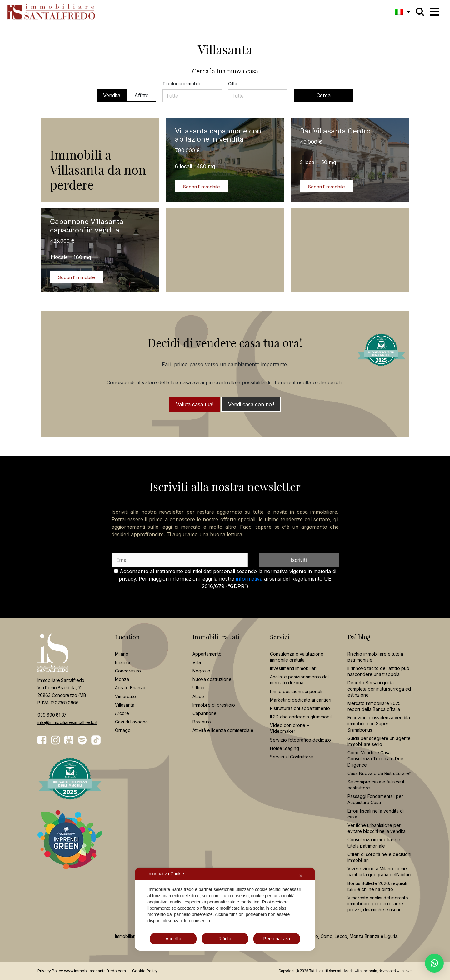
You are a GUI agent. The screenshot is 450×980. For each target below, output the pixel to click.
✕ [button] (301, 876)
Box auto (202, 722)
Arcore (122, 713)
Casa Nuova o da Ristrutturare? (379, 773)
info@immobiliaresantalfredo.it (67, 722)
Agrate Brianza (130, 688)
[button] (402, 12)
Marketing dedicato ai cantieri (301, 700)
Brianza (123, 662)
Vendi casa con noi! (251, 404)
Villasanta (125, 705)
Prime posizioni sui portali (296, 691)
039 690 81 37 (52, 715)
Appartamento (207, 654)
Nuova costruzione (212, 679)
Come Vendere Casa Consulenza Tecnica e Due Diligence (375, 759)
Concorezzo (128, 671)
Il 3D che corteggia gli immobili (301, 717)
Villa (197, 662)
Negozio (201, 671)
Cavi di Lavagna (131, 722)
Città (233, 84)
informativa (249, 579)
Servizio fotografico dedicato (300, 740)
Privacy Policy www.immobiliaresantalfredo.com (82, 971)
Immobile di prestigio (214, 705)
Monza (122, 679)
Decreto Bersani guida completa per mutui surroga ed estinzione (379, 689)
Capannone (205, 713)
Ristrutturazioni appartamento (300, 708)
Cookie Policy (145, 971)
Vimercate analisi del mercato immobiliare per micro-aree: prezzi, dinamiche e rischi (378, 904)
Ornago (123, 730)
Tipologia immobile (182, 84)
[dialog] (225, 909)
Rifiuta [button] (225, 939)
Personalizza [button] (277, 939)
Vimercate (125, 696)
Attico (198, 696)
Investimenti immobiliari (293, 668)
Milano (122, 654)
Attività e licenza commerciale (223, 730)
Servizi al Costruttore (292, 757)
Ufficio (199, 688)
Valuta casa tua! (195, 404)
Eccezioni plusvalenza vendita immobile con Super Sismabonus (379, 724)
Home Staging (285, 748)
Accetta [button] (173, 939)
